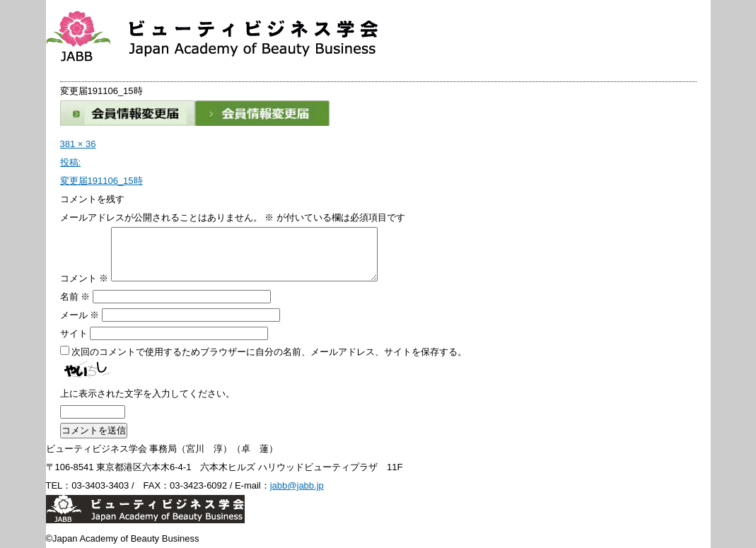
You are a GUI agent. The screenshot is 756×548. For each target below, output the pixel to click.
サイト (74, 333)
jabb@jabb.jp (297, 485)
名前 (75, 297)
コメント (85, 278)
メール (80, 315)
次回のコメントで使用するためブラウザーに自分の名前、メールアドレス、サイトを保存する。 (269, 352)
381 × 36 (78, 144)
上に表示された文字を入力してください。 (147, 393)
